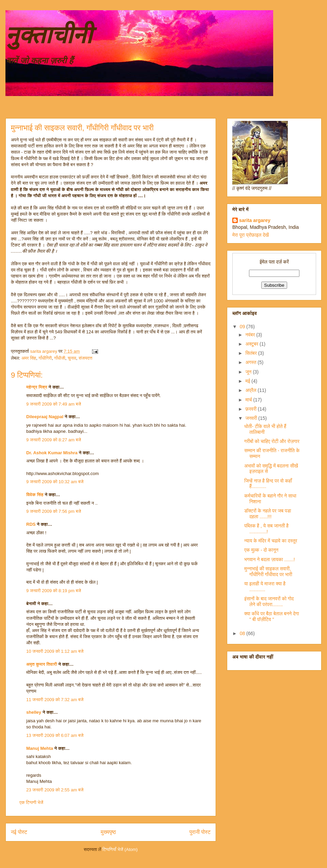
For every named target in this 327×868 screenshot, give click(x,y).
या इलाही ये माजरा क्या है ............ (265, 587)
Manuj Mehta (40, 748)
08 (243, 633)
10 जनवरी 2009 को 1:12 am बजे (55, 651)
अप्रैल (251, 390)
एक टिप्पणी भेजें (31, 802)
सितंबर (252, 353)
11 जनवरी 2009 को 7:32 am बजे (55, 700)
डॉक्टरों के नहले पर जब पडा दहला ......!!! (268, 514)
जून (249, 372)
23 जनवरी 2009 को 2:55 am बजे (55, 790)
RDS (31, 524)
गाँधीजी (60, 358)
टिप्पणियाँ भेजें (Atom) (120, 849)
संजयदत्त (85, 358)
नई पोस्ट (19, 832)
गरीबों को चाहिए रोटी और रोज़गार (272, 441)
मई (248, 381)
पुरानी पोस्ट (200, 832)
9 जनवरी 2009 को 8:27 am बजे (54, 440)
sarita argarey (255, 220)
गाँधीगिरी (45, 358)
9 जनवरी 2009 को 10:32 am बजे (55, 482)
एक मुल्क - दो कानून (261, 550)
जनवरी (252, 418)
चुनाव (72, 358)
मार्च (249, 400)
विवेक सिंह (35, 495)
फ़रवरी (251, 409)
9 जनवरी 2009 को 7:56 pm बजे (54, 511)
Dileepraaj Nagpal (45, 417)
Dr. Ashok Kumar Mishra (52, 453)
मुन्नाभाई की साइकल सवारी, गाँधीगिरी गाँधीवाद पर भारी (268, 572)
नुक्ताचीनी (49, 35)
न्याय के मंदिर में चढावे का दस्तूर (271, 541)
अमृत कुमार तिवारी (42, 664)
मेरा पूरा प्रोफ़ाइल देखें (251, 235)
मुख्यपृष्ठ (108, 832)
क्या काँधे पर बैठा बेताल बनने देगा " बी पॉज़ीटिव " (272, 617)
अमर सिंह (29, 358)
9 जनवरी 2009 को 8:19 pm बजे (54, 591)
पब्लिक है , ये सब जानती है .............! (266, 529)
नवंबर (251, 335)
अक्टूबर (252, 344)
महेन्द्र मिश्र (37, 387)
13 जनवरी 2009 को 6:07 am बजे (55, 735)
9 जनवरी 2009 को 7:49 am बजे (54, 404)
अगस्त (251, 362)
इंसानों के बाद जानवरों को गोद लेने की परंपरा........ (269, 602)
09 (243, 327)
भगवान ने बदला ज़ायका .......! (270, 559)
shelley (34, 712)
